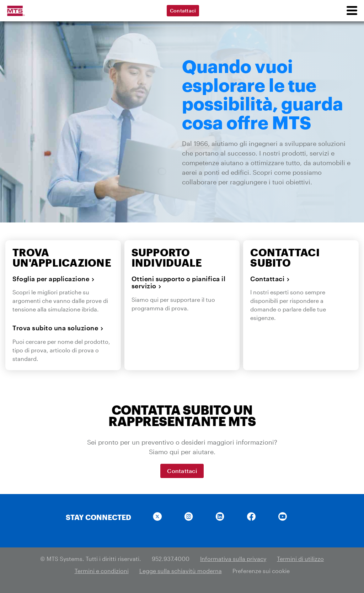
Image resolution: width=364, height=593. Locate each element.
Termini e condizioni (102, 571)
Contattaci (183, 11)
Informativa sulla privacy (233, 559)
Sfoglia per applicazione (53, 279)
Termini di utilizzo (300, 559)
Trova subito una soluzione (58, 328)
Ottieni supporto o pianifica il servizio (179, 282)
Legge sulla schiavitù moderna (181, 571)
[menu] (352, 11)
